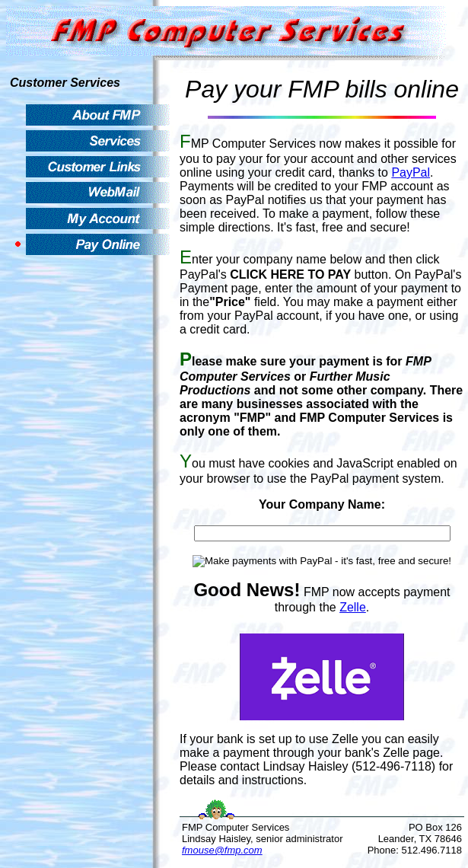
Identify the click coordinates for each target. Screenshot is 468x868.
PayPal (411, 172)
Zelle (353, 607)
